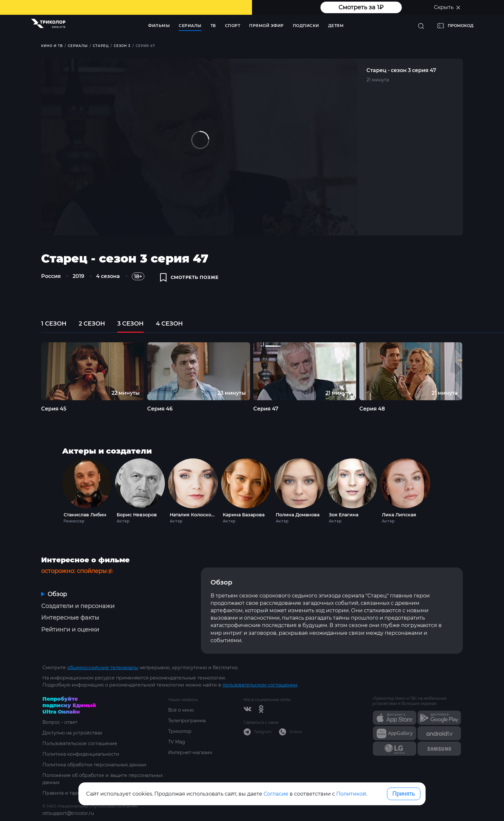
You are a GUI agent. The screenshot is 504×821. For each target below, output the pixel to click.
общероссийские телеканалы (103, 668)
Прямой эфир (266, 26)
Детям (336, 26)
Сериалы (190, 26)
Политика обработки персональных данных (94, 765)
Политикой (351, 794)
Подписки (306, 26)
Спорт (233, 26)
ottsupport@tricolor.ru (68, 813)
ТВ (213, 26)
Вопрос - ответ (60, 722)
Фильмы (159, 26)
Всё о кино (181, 710)
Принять (404, 794)
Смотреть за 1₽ (361, 7)
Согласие (276, 794)
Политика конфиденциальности (81, 754)
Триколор (180, 731)
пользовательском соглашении (260, 685)
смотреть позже (189, 277)
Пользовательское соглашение (80, 743)
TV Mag (177, 742)
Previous (30, 371)
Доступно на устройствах (72, 733)
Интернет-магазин (190, 752)
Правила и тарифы (65, 793)
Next (474, 371)
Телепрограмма (187, 721)
